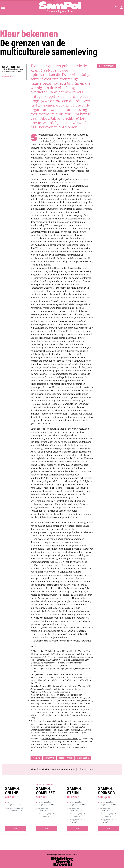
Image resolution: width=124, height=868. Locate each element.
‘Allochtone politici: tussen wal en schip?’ (61, 739)
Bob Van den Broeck (11, 67)
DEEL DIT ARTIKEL (107, 66)
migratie (36, 758)
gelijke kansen (66, 758)
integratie (50, 758)
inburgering (83, 758)
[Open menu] (3, 7)
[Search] (116, 7)
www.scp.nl (65, 692)
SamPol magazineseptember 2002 (8, 76)
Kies (15, 829)
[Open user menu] (121, 7)
